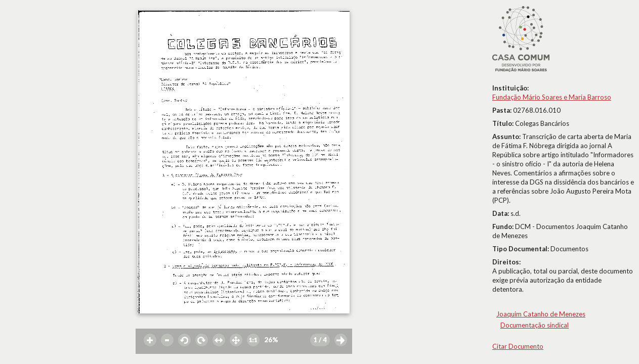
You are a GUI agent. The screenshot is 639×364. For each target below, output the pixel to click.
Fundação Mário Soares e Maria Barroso (552, 97)
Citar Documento (518, 346)
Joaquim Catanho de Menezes (541, 314)
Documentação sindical (535, 325)
